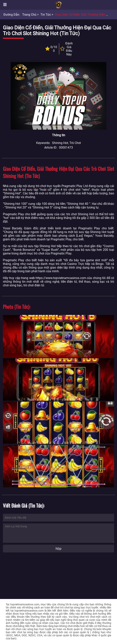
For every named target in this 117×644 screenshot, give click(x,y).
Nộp (58, 549)
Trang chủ (29, 15)
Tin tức (46, 15)
